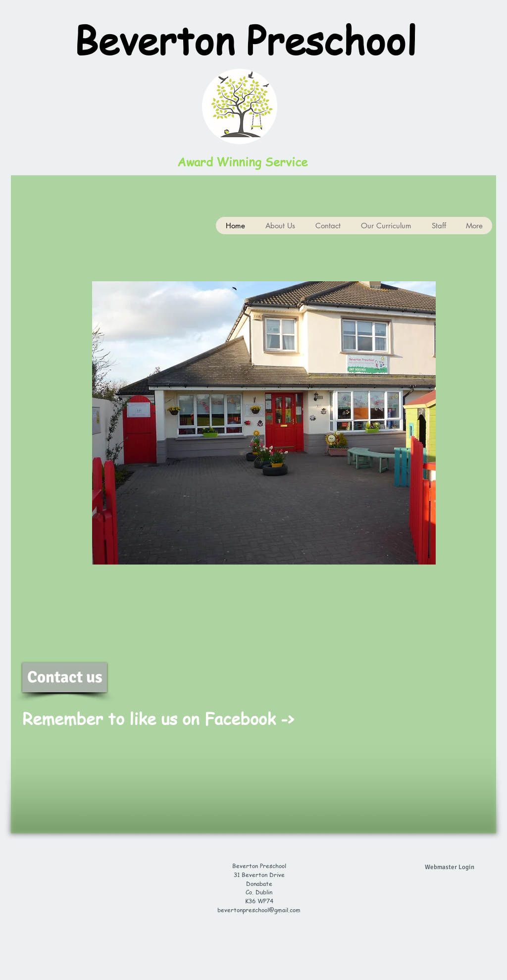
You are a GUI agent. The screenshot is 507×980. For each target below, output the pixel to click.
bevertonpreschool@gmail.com (259, 910)
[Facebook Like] (381, 726)
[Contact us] (65, 677)
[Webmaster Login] (450, 867)
